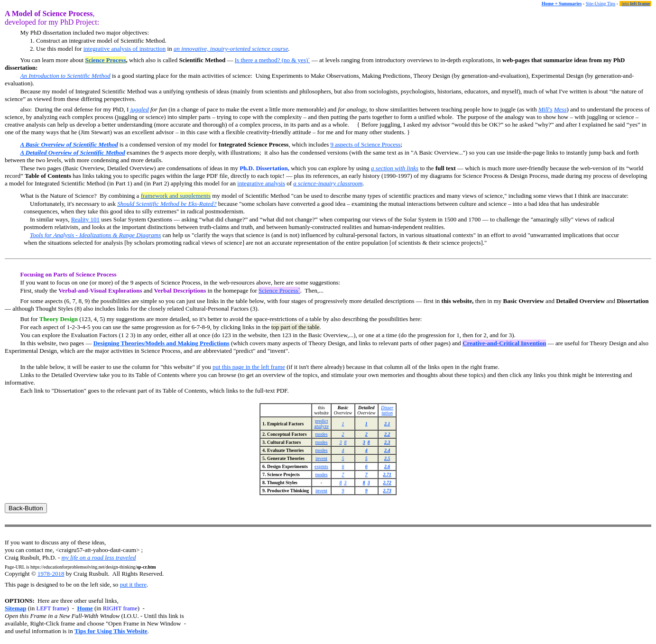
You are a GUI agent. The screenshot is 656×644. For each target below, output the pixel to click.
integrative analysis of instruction (125, 49)
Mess (560, 109)
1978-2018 (51, 574)
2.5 (387, 458)
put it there (133, 584)
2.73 (387, 491)
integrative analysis (261, 183)
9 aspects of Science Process (365, 144)
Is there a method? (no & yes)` (273, 60)
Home (85, 608)
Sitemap (16, 608)
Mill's (545, 109)
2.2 (387, 434)
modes (322, 434)
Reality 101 (85, 219)
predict (322, 421)
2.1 (387, 424)
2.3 (387, 442)
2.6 (387, 466)
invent (321, 458)
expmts (321, 466)
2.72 (387, 483)
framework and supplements (176, 196)
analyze (321, 426)
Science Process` (279, 290)
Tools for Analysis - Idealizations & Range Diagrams (95, 235)
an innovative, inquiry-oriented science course (231, 49)
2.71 (387, 474)
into (636, 4)
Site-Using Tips (601, 4)
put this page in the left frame (249, 367)
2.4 (387, 450)
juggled (140, 109)
